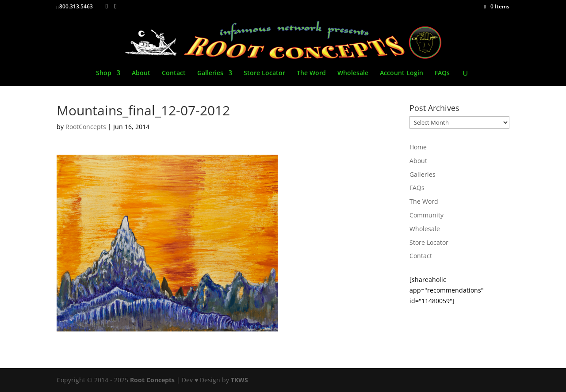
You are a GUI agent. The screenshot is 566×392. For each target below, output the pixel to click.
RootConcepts (86, 127)
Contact (174, 73)
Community (426, 215)
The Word (311, 73)
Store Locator (264, 73)
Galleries (210, 73)
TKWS (239, 380)
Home (418, 147)
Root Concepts (152, 380)
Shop (104, 73)
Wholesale (353, 73)
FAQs (442, 73)
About (141, 73)
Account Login (402, 73)
